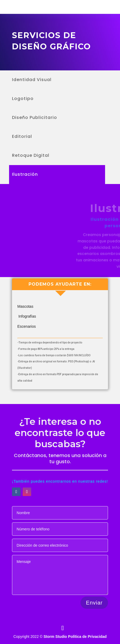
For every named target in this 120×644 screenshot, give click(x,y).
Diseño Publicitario (35, 118)
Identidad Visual (32, 80)
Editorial (22, 137)
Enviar (94, 603)
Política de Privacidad (87, 637)
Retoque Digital (31, 156)
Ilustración (25, 175)
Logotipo (23, 99)
